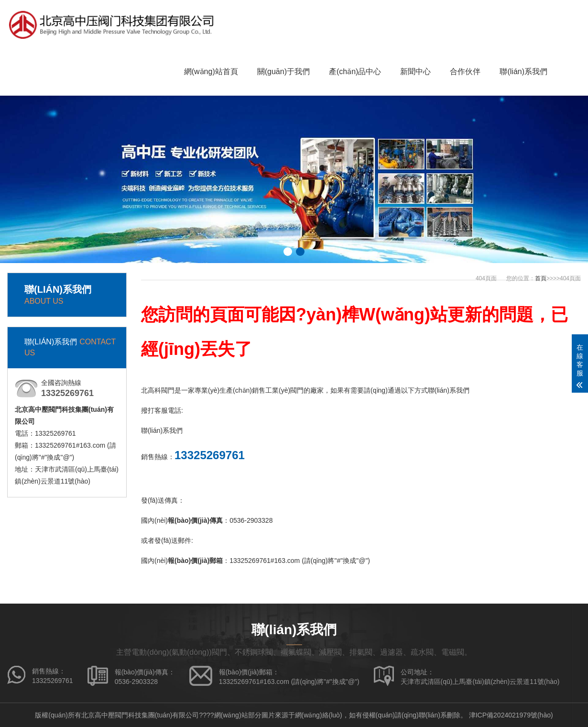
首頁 (541, 278)
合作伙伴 (465, 72)
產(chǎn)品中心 (355, 72)
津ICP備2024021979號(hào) (511, 715)
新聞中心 (415, 72)
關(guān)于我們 (283, 72)
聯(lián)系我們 (523, 72)
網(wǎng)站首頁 (211, 72)
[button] (288, 252)
